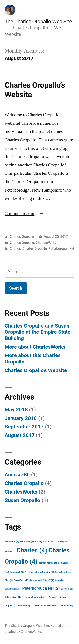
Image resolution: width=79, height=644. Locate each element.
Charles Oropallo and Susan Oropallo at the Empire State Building (37, 332)
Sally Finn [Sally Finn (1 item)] (68, 589)
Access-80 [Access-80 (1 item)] (12, 542)
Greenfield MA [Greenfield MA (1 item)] (23, 580)
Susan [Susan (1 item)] (54, 597)
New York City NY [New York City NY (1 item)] (43, 580)
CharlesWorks (46, 243)
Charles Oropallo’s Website (36, 370)
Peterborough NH (61, 249)
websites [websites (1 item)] (67, 606)
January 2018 (21, 418)
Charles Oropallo (22, 237)
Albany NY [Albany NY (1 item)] (64, 542)
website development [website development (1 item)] (47, 606)
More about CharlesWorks (35, 347)
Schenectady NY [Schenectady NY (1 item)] (15, 597)
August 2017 (20, 435)
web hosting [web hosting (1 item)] (25, 606)
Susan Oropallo (22, 500)
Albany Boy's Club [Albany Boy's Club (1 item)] (46, 542)
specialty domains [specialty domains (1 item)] (37, 597)
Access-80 (17, 475)
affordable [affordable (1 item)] (27, 542)
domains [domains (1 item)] (64, 563)
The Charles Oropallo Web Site (38, 21)
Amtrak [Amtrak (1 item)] (10, 552)
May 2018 (16, 410)
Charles (15, 249)
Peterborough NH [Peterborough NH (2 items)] (41, 588)
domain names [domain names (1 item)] (48, 563)
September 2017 (24, 427)
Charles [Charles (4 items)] (32, 550)
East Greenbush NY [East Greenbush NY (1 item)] (16, 572)
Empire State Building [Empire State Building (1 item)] (41, 572)
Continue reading (24, 213)
